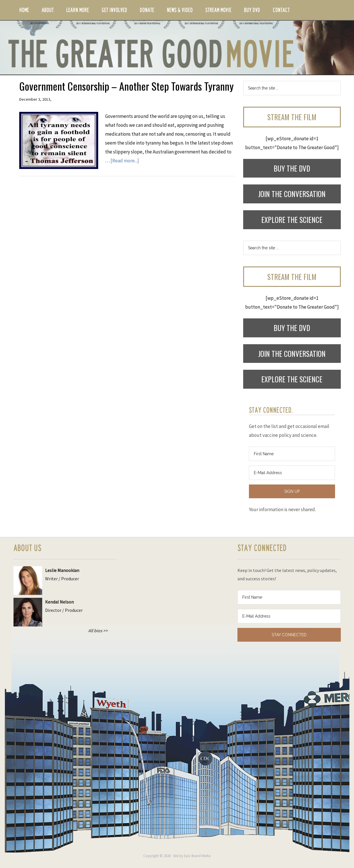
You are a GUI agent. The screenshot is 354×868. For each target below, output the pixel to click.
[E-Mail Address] (292, 473)
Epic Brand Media (197, 856)
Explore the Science (292, 220)
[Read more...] (125, 161)
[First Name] (292, 454)
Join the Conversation (292, 194)
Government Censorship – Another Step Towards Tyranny (126, 86)
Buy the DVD (292, 168)
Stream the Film (292, 117)
